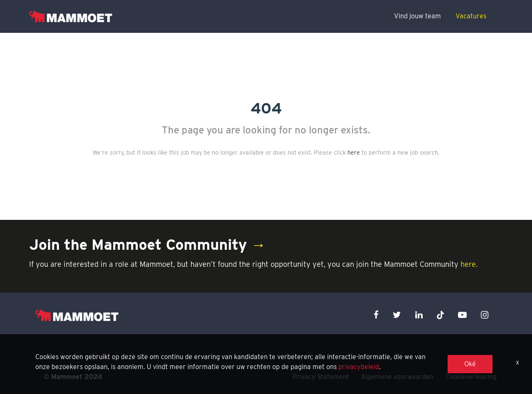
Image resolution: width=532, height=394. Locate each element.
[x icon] (441, 315)
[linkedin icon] (419, 315)
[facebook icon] (376, 315)
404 (266, 108)
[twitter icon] (397, 315)
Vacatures (471, 16)
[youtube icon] (462, 315)
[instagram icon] (485, 315)
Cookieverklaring (471, 377)
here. (469, 264)
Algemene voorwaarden (397, 377)
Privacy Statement (321, 377)
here (354, 153)
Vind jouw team (417, 16)
